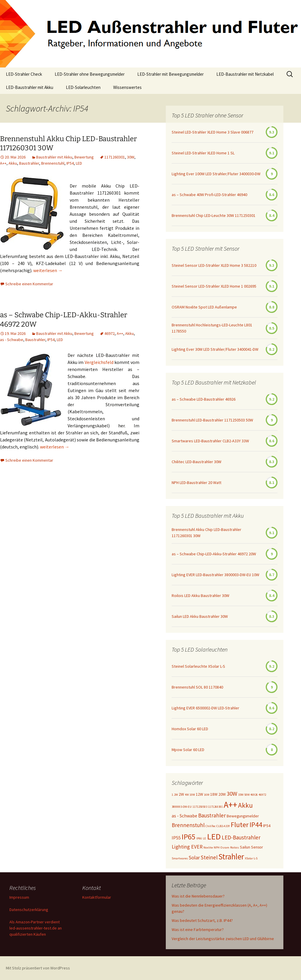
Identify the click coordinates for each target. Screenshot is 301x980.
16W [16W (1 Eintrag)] (207, 795)
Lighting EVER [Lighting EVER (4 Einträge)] (187, 847)
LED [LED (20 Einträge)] (214, 836)
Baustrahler (29, 163)
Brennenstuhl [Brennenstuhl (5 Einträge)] (188, 825)
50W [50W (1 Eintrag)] (247, 795)
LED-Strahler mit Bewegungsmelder (170, 74)
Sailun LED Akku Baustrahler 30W (200, 616)
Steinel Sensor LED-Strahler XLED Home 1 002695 (214, 286)
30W (131, 157)
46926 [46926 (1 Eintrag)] (254, 795)
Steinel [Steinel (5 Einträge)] (209, 857)
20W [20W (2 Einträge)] (222, 794)
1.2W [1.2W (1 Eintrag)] (175, 795)
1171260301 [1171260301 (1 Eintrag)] (215, 807)
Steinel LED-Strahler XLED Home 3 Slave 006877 (213, 132)
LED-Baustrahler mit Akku (30, 87)
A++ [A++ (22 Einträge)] (230, 805)
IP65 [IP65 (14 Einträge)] (189, 837)
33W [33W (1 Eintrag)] (241, 795)
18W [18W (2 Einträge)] (214, 794)
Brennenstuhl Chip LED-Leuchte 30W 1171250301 (214, 215)
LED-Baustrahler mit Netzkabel (245, 74)
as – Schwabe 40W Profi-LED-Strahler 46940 (209, 195)
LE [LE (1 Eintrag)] (204, 838)
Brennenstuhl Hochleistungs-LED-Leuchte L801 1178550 (212, 328)
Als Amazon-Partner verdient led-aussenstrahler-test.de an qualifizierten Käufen (36, 928)
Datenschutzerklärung (29, 910)
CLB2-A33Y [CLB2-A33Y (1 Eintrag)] (223, 826)
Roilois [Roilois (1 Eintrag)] (235, 847)
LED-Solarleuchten (83, 87)
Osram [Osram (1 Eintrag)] (225, 847)
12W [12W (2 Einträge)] (199, 794)
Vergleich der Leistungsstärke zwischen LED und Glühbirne (223, 939)
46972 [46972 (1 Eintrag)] (262, 795)
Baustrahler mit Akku (54, 157)
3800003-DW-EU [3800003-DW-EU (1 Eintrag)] (182, 807)
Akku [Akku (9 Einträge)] (245, 805)
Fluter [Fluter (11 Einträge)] (240, 825)
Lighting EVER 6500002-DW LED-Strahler (205, 708)
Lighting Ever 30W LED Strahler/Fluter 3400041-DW (215, 349)
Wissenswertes (127, 87)
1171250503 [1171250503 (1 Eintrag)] (200, 807)
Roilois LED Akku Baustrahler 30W (200, 596)
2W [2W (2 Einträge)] (181, 794)
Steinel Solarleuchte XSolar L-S (198, 666)
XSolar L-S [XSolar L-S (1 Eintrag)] (251, 858)
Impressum (19, 897)
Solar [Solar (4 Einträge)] (194, 858)
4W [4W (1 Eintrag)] (187, 795)
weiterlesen (48, 270)
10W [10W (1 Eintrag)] (192, 795)
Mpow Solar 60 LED (188, 750)
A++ (3, 163)
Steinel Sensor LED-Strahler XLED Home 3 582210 (214, 265)
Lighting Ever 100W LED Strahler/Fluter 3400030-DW (216, 174)
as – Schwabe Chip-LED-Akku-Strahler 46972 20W (214, 554)
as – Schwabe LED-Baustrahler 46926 (204, 399)
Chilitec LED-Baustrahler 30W (197, 462)
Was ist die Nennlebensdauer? (198, 896)
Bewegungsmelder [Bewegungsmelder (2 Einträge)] (243, 816)
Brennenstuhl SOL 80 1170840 (197, 687)
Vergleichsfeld (99, 362)
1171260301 (115, 157)
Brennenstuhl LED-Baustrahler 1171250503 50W (212, 420)
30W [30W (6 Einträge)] (232, 794)
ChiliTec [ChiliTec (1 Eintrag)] (210, 826)
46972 (109, 333)
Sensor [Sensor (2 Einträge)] (257, 847)
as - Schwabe (12, 340)
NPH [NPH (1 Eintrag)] (217, 847)
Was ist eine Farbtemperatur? (198, 930)
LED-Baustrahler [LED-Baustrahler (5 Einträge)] (241, 837)
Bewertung (84, 157)
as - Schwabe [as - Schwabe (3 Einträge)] (184, 816)
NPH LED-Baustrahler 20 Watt (197, 483)
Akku (13, 163)
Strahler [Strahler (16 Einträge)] (231, 856)
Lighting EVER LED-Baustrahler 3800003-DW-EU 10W (215, 575)
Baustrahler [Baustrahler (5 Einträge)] (212, 815)
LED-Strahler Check (24, 74)
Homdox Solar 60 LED (190, 729)
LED (79, 163)
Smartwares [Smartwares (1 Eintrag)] (180, 858)
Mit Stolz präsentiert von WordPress (38, 968)
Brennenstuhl (53, 163)
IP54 (70, 163)
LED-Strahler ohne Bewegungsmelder (90, 74)
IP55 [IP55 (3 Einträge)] (176, 838)
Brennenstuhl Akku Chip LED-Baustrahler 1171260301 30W (206, 533)
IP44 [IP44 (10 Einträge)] (256, 825)
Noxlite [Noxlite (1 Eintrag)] (208, 847)
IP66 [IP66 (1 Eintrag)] (199, 838)
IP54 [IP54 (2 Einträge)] (267, 826)
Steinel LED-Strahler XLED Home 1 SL (203, 153)
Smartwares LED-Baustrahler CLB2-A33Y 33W (210, 441)
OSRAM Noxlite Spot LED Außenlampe (204, 307)
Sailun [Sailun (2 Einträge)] (245, 847)
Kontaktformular (97, 897)
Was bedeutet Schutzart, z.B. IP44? (202, 920)
